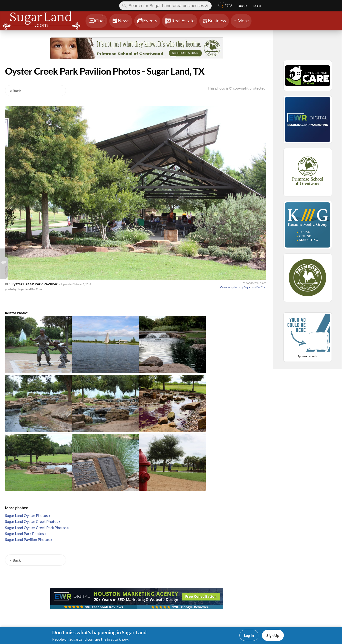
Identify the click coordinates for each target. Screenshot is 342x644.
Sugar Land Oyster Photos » (28, 515)
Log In (249, 635)
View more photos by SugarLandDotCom (243, 287)
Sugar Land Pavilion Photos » (28, 539)
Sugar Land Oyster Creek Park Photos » (37, 527)
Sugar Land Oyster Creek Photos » (33, 521)
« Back (15, 91)
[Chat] (96, 21)
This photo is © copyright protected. (237, 88)
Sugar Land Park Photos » (26, 533)
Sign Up (273, 635)
